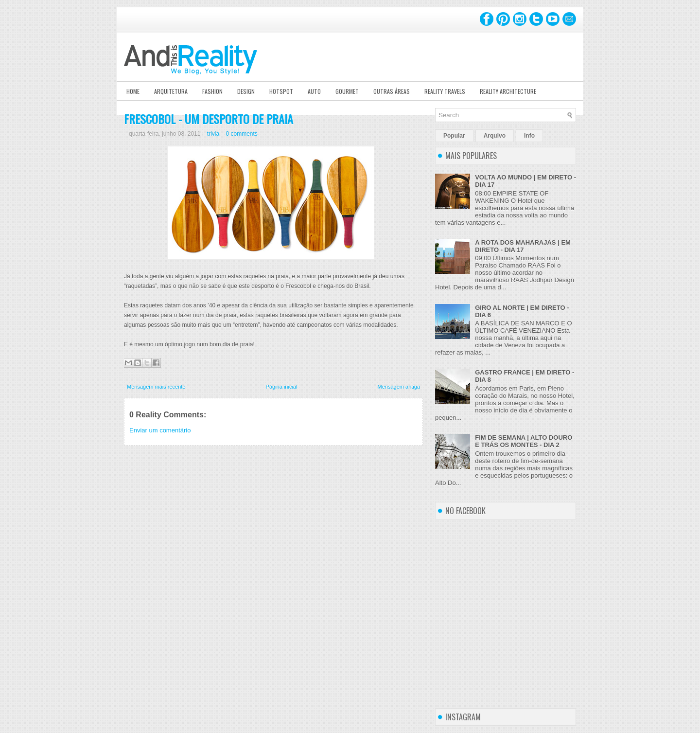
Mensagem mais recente (156, 387)
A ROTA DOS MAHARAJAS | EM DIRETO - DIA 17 (523, 246)
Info (529, 136)
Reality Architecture (508, 91)
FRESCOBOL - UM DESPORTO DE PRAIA (209, 119)
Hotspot (281, 91)
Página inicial (282, 387)
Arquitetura (171, 91)
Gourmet (347, 91)
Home (133, 91)
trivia (213, 134)
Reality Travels (445, 91)
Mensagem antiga (399, 387)
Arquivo (495, 136)
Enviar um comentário (160, 430)
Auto (314, 91)
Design (246, 91)
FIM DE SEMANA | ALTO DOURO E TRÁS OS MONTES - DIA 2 (524, 441)
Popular (454, 136)
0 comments (241, 134)
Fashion (212, 91)
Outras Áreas (392, 91)
